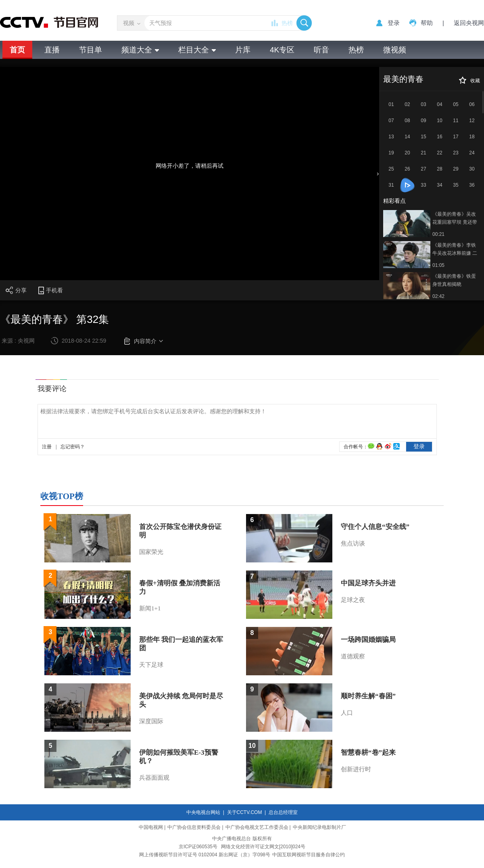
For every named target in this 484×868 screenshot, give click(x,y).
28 (439, 169)
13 (391, 137)
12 (472, 121)
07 (391, 121)
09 (423, 121)
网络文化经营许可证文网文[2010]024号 (263, 847)
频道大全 (140, 50)
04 (439, 104)
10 (439, 121)
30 (472, 169)
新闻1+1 (150, 608)
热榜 (287, 23)
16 (439, 137)
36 (472, 185)
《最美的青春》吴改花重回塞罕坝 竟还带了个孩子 (455, 219)
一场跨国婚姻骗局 (368, 640)
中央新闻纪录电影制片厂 (319, 827)
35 (456, 185)
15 (423, 137)
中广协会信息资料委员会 (194, 827)
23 (456, 153)
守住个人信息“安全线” (375, 527)
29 (456, 169)
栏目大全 (197, 50)
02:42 (438, 296)
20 (407, 153)
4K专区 (282, 50)
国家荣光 (151, 552)
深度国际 (151, 721)
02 (407, 104)
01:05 (438, 265)
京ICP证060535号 (198, 847)
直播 (52, 50)
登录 (394, 23)
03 (423, 104)
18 (472, 137)
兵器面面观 (154, 778)
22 (439, 153)
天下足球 (151, 665)
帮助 (427, 23)
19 (391, 153)
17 (456, 137)
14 (407, 137)
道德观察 (353, 656)
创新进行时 (356, 769)
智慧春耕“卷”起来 (368, 752)
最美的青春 (403, 79)
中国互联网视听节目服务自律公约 (309, 855)
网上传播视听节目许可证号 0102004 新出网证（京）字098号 (205, 855)
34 (439, 185)
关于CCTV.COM (245, 812)
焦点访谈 (353, 543)
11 (456, 121)
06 (472, 104)
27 (423, 169)
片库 (243, 50)
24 (472, 153)
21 (423, 153)
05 (456, 104)
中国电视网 (151, 827)
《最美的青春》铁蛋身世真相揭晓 (454, 280)
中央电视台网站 (203, 812)
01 (391, 104)
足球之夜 (353, 600)
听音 (321, 50)
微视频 (395, 50)
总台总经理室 (283, 812)
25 (391, 169)
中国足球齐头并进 (368, 583)
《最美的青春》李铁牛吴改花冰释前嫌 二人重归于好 (455, 250)
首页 (17, 50)
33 (423, 185)
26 (407, 169)
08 (407, 121)
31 (391, 185)
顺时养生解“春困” (368, 696)
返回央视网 (469, 23)
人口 (347, 713)
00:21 (438, 234)
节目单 (91, 50)
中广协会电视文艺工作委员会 (257, 827)
